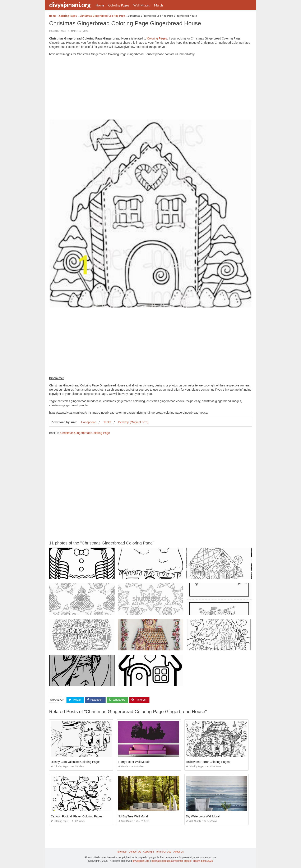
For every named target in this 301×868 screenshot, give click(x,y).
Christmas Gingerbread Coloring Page (85, 433)
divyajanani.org (70, 5)
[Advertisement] (150, 89)
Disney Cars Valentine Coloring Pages (76, 762)
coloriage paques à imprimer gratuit (171, 861)
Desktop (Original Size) (133, 422)
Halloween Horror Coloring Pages (208, 762)
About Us (178, 852)
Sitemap (122, 852)
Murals (159, 5)
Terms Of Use (164, 852)
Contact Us (135, 852)
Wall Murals (142, 5)
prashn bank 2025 (203, 861)
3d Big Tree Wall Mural (133, 816)
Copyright (149, 852)
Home (100, 5)
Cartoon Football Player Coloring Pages (77, 816)
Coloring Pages (119, 5)
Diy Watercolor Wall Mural (203, 816)
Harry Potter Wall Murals (134, 762)
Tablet (107, 422)
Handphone (89, 422)
